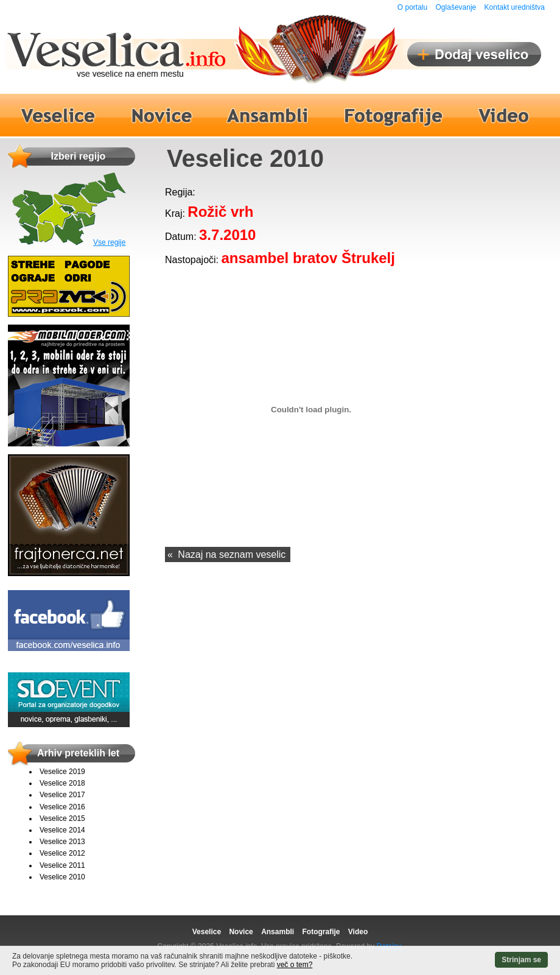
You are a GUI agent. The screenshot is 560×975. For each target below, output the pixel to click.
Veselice (207, 932)
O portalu (412, 7)
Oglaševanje (456, 7)
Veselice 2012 (62, 853)
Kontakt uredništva (515, 7)
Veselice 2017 (62, 795)
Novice (241, 932)
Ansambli (278, 932)
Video (358, 932)
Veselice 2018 (62, 783)
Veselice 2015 (62, 818)
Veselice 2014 (62, 830)
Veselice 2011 (62, 865)
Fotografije (321, 932)
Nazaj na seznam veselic (232, 554)
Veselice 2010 (62, 877)
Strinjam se (521, 960)
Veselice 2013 (62, 842)
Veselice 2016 (62, 807)
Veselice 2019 (62, 772)
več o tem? (295, 965)
